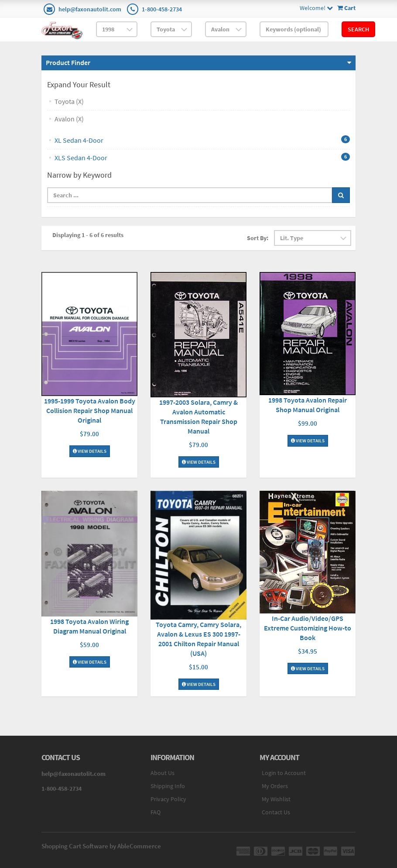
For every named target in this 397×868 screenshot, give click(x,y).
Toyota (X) (69, 101)
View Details (90, 451)
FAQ (156, 812)
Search (358, 29)
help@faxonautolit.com (90, 9)
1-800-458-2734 (162, 9)
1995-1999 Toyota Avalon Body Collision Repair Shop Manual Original (90, 410)
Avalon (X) (69, 119)
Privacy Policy (168, 799)
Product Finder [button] (68, 62)
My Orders (275, 786)
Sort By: (258, 238)
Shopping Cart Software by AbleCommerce (101, 846)
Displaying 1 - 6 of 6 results (88, 235)
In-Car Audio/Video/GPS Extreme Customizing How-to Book (308, 628)
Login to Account (284, 773)
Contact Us (276, 812)
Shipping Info (168, 786)
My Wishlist (276, 799)
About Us (163, 773)
